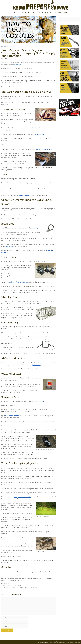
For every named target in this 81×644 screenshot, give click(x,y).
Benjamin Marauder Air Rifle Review (12, 585)
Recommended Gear (62, 12)
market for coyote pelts (44, 149)
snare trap (35, 228)
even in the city (39, 134)
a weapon (9, 246)
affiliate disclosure (18, 64)
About (15, 12)
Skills (14, 46)
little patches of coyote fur (22, 497)
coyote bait (41, 401)
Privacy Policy (54, 641)
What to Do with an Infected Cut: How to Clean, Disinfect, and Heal (20, 587)
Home (3, 46)
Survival (25, 12)
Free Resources (46, 12)
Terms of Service (62, 641)
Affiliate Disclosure (71, 641)
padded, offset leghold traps (18, 282)
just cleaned (36, 365)
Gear (34, 12)
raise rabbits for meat (12, 416)
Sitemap (78, 641)
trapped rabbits (24, 195)
